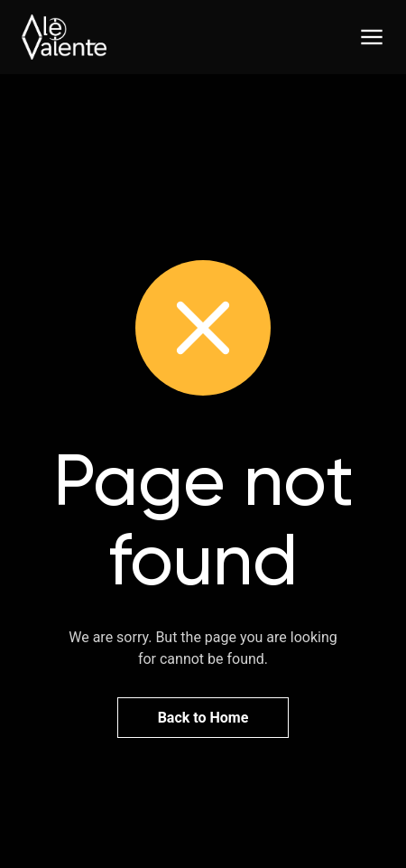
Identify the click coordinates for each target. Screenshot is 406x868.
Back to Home (203, 718)
